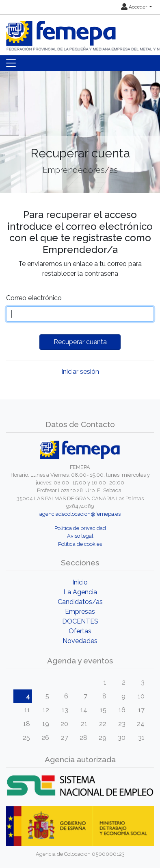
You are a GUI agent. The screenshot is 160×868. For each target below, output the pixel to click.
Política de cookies (80, 544)
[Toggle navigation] (11, 63)
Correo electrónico (34, 298)
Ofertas (80, 631)
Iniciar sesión (80, 372)
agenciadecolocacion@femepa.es (80, 514)
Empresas (80, 612)
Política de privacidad (80, 528)
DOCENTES (80, 621)
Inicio (80, 582)
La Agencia (80, 592)
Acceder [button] (135, 7)
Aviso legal (80, 536)
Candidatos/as (80, 602)
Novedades (80, 641)
